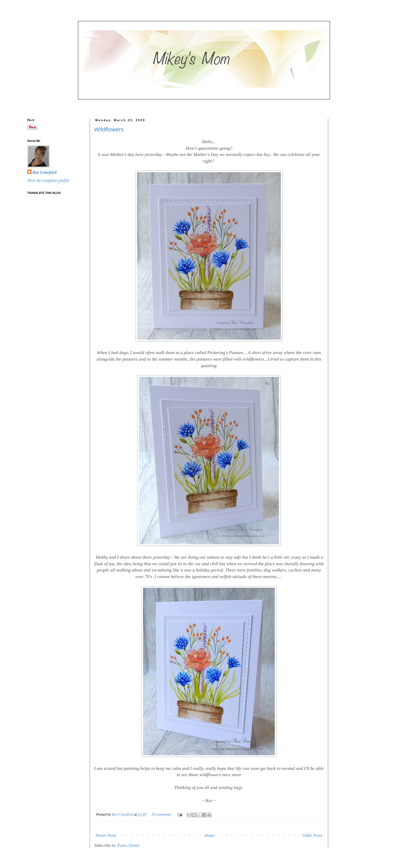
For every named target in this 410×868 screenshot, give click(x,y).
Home (209, 835)
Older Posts (312, 835)
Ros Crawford (123, 814)
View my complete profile (48, 180)
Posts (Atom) (128, 845)
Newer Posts (106, 835)
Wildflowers (109, 129)
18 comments (161, 814)
